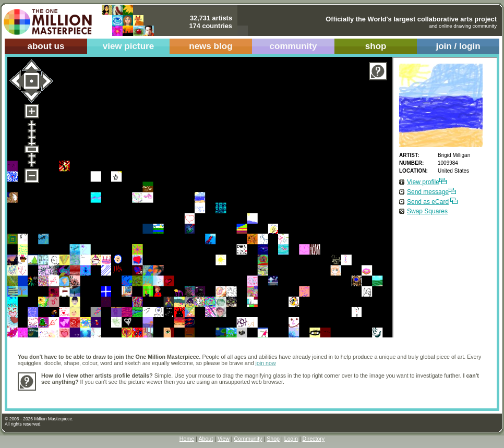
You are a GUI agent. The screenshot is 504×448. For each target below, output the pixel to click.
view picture (129, 46)
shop (376, 46)
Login (291, 439)
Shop (273, 439)
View (224, 439)
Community (248, 439)
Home (187, 439)
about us (46, 46)
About (206, 439)
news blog (211, 46)
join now (266, 363)
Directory (314, 439)
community (293, 46)
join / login (458, 46)
